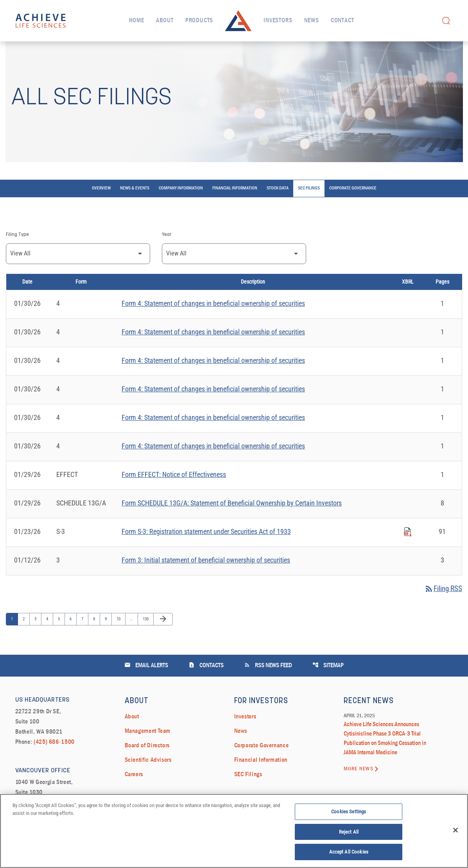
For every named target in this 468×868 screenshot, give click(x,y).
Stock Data (278, 213)
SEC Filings (309, 213)
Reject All (349, 834)
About (165, 21)
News (312, 21)
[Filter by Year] (234, 278)
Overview (101, 213)
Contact (342, 21)
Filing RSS (442, 613)
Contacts (206, 690)
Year (167, 259)
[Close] (455, 832)
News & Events (135, 213)
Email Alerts (146, 690)
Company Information (181, 213)
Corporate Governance (353, 213)
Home (137, 21)
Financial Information (235, 213)
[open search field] (446, 21)
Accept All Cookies (349, 854)
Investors (278, 21)
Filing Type (17, 259)
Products (199, 21)
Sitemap (328, 690)
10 (120, 643)
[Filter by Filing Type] (78, 278)
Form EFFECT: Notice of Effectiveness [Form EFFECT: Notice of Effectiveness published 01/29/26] (174, 498)
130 (146, 643)
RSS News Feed (268, 690)
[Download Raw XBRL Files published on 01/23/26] (408, 555)
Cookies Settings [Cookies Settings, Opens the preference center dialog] (349, 814)
